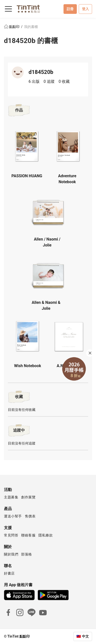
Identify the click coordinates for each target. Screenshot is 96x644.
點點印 (12, 27)
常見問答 (11, 535)
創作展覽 (28, 497)
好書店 (9, 573)
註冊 (70, 9)
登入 (85, 9)
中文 (85, 636)
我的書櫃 (31, 27)
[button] (27, 145)
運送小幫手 (13, 516)
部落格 (27, 554)
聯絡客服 (28, 535)
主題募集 (11, 497)
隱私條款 (46, 535)
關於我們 (11, 554)
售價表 (30, 516)
